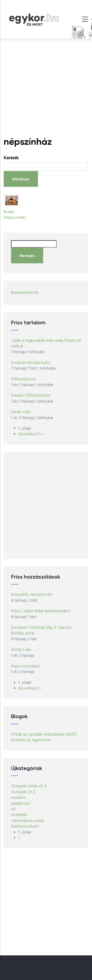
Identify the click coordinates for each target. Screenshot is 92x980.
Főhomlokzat (23, 379)
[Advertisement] (46, 87)
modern (18, 798)
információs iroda (27, 821)
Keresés (11, 158)
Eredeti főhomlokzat (31, 396)
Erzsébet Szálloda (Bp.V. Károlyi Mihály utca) (41, 631)
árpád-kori (21, 804)
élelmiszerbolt (25, 827)
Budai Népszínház (15, 215)
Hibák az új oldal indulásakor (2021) (44, 735)
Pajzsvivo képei (26, 666)
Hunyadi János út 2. (29, 786)
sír (13, 809)
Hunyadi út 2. (24, 792)
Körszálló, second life (31, 595)
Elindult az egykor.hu (31, 740)
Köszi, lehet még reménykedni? (41, 611)
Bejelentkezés (25, 293)
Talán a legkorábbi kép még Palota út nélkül (46, 344)
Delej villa (20, 412)
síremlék (19, 815)
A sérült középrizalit (31, 363)
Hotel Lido (21, 650)
